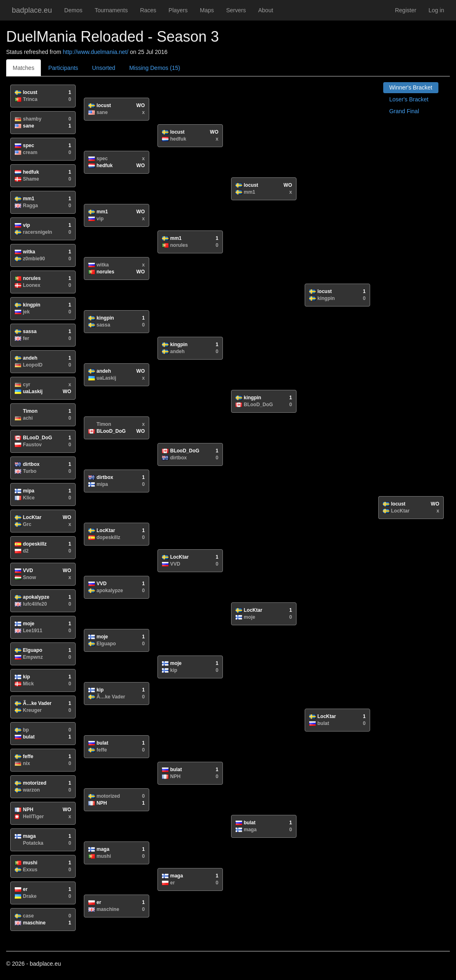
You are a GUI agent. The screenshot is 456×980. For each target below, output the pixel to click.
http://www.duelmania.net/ (96, 52)
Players (178, 10)
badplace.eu (32, 10)
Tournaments (111, 10)
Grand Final (404, 111)
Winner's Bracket (411, 87)
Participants (63, 68)
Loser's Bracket (409, 99)
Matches (24, 68)
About (266, 10)
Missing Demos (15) (155, 68)
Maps (207, 10)
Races (148, 10)
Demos (73, 10)
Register (406, 10)
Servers (236, 10)
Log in (436, 10)
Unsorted (104, 68)
